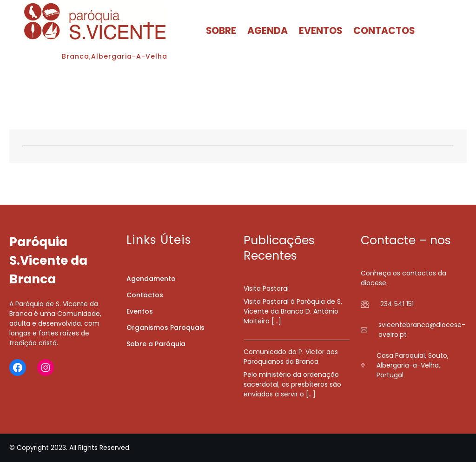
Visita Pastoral (266, 288)
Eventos (140, 311)
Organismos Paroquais (165, 328)
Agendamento (151, 279)
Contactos (145, 295)
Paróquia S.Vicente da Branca (48, 260)
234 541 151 (397, 304)
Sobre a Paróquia (156, 344)
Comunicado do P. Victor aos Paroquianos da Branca (291, 357)
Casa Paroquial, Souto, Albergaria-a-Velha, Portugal (413, 365)
